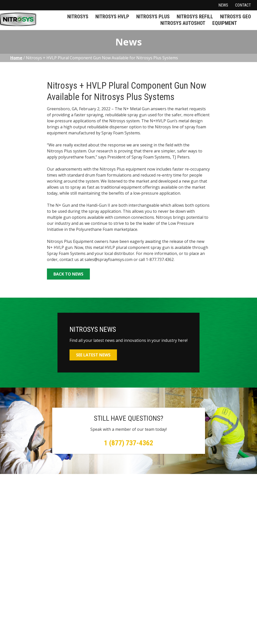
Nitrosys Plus (153, 17)
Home (16, 58)
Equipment (225, 23)
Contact (243, 5)
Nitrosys (78, 17)
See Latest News (93, 355)
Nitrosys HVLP (112, 17)
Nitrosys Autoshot (183, 23)
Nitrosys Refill (195, 17)
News (223, 5)
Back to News (68, 274)
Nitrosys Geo (236, 17)
